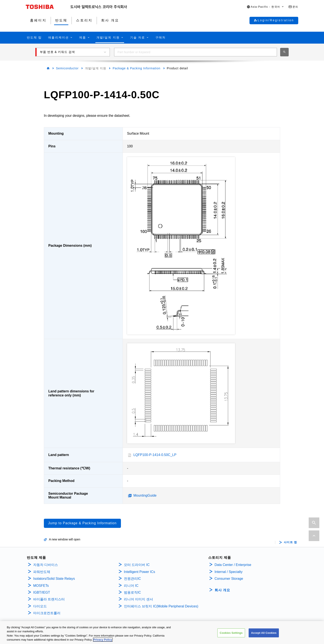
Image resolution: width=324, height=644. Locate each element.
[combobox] (196, 52)
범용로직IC (132, 592)
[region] (162, 633)
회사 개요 (222, 590)
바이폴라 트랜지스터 (49, 599)
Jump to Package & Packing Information (82, 523)
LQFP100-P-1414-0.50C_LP (155, 455)
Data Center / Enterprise (233, 565)
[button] (265, 7)
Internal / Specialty (229, 572)
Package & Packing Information (136, 68)
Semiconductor (67, 68)
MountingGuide (145, 495)
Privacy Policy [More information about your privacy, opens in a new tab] (103, 640)
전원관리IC (132, 579)
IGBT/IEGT (42, 592)
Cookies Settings (231, 633)
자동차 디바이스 (46, 565)
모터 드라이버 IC (137, 565)
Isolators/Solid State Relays (54, 579)
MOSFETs (41, 586)
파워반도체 (42, 572)
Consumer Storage (229, 579)
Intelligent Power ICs (140, 572)
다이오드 (40, 606)
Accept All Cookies (264, 633)
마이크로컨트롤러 (47, 613)
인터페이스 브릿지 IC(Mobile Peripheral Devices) (161, 606)
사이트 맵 (290, 542)
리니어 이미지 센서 (138, 599)
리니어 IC (131, 586)
